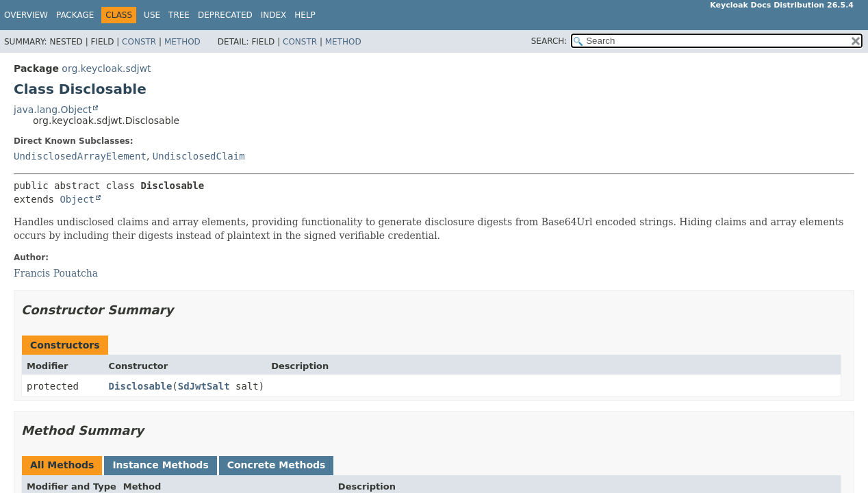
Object (77, 199)
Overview (26, 15)
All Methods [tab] (62, 465)
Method (182, 42)
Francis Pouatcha (56, 273)
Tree (179, 15)
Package (75, 15)
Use (152, 15)
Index (274, 15)
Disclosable (141, 386)
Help (305, 15)
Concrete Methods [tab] (277, 465)
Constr (139, 42)
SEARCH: (549, 41)
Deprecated (225, 15)
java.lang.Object (53, 110)
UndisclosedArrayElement (80, 156)
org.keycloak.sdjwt (106, 68)
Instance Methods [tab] (160, 465)
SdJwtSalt (204, 386)
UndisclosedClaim (199, 156)
